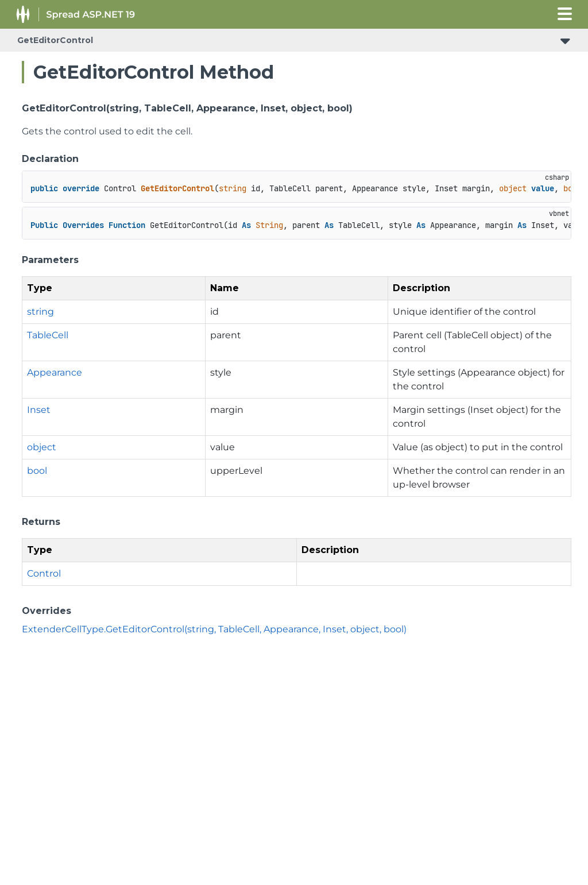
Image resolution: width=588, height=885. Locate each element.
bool (37, 471)
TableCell (48, 335)
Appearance (55, 372)
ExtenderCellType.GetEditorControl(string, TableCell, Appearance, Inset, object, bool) (214, 629)
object (42, 447)
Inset (39, 410)
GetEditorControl (55, 40)
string (40, 312)
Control (44, 573)
